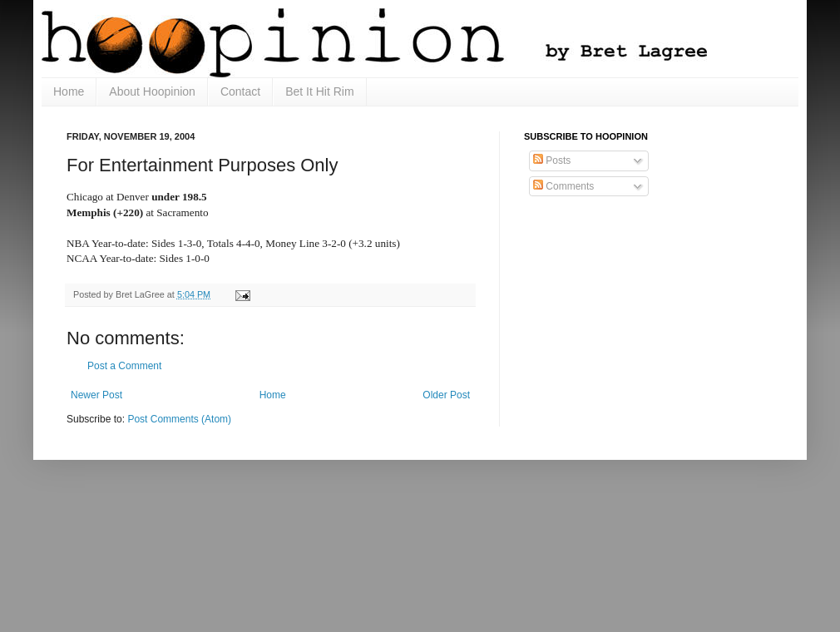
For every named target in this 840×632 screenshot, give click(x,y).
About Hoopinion (152, 91)
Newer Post (96, 395)
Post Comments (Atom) (179, 419)
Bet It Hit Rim (319, 91)
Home (69, 91)
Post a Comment (124, 366)
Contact (240, 91)
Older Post (446, 395)
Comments (563, 186)
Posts (552, 160)
